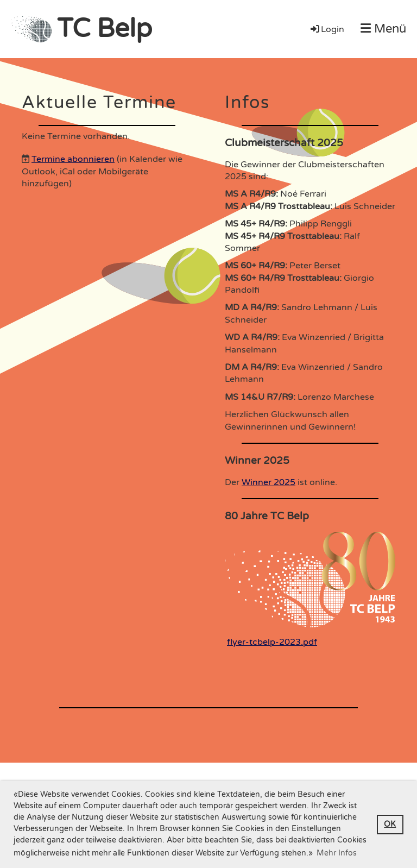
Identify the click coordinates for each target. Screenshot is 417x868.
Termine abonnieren (73, 159)
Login (327, 29)
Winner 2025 (268, 482)
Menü (383, 29)
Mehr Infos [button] (337, 853)
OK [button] (390, 824)
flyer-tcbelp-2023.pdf (272, 642)
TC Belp (105, 29)
